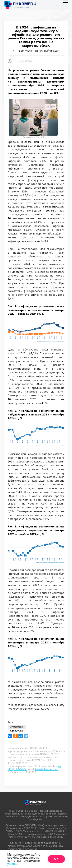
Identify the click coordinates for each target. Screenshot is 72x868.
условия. (14, 864)
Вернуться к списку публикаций (36, 51)
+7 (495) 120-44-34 (24, 837)
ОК (56, 859)
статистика (17, 727)
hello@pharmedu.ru (46, 769)
